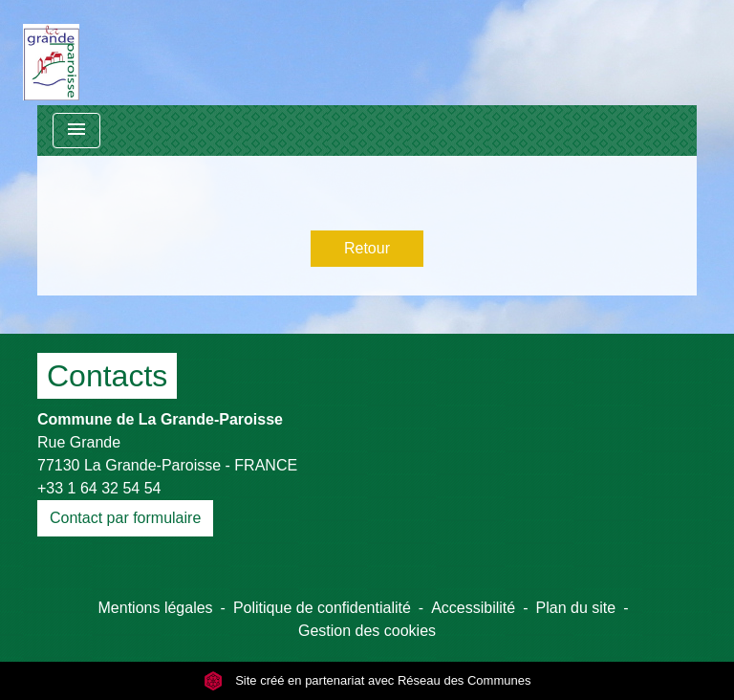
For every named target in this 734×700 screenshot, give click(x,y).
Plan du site (576, 608)
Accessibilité (473, 608)
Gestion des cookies (367, 631)
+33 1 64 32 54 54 (99, 488)
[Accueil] (51, 53)
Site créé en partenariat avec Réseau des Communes (367, 680)
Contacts (107, 376)
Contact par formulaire (125, 518)
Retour (367, 248)
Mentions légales (156, 608)
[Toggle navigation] (76, 131)
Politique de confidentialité (322, 608)
